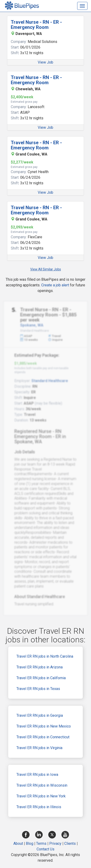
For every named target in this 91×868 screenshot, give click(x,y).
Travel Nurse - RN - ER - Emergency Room (36, 25)
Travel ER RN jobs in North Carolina (45, 656)
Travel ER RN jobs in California (41, 678)
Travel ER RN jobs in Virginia (39, 748)
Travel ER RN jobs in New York (41, 796)
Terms (41, 843)
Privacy (55, 843)
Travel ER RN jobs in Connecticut (43, 737)
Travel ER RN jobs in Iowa (37, 775)
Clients (70, 843)
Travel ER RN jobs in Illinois (39, 807)
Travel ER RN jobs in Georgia (40, 715)
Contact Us (45, 849)
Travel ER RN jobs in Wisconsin (42, 785)
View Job (45, 62)
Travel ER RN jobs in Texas (38, 689)
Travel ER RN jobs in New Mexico (44, 726)
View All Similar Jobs (46, 269)
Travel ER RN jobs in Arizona (40, 667)
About (18, 843)
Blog (30, 843)
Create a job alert (55, 285)
